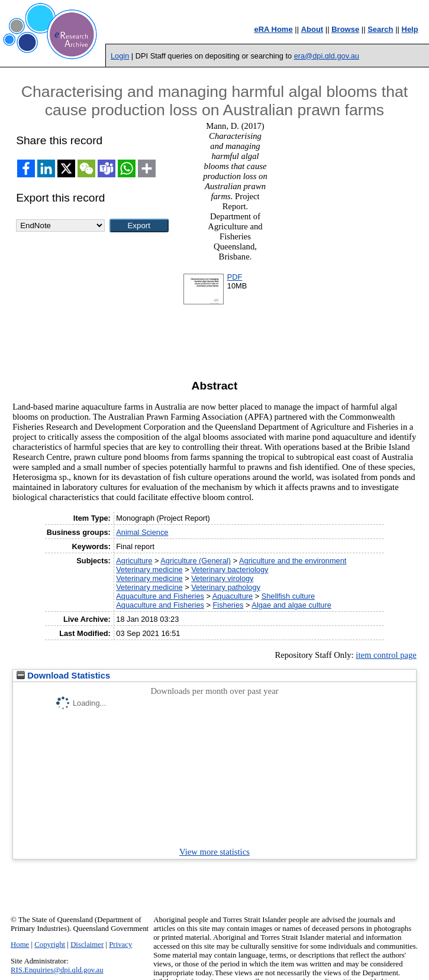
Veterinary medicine (149, 569)
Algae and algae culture (291, 605)
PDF (235, 277)
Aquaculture (233, 596)
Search (380, 29)
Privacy (120, 945)
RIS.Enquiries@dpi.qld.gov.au (57, 970)
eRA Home (273, 29)
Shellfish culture (288, 596)
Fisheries (228, 605)
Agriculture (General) (196, 561)
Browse (345, 29)
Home (20, 945)
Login (120, 56)
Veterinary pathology (226, 587)
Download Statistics (63, 676)
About (312, 29)
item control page (386, 655)
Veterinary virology (222, 578)
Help (410, 29)
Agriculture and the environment (293, 561)
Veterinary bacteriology (230, 569)
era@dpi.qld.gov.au (327, 56)
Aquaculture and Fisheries (160, 596)
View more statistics (214, 852)
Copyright (50, 945)
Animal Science (142, 532)
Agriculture (134, 561)
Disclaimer (87, 945)
